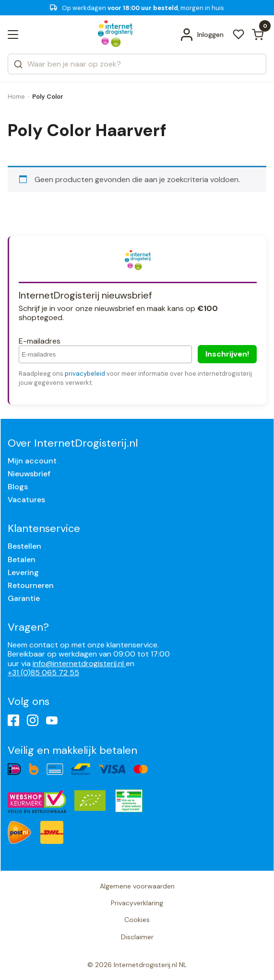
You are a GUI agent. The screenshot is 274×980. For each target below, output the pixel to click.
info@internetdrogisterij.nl (79, 663)
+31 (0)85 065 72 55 (43, 673)
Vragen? (28, 627)
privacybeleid (85, 374)
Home (16, 97)
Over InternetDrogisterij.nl (73, 443)
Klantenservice (44, 528)
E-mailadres (40, 341)
